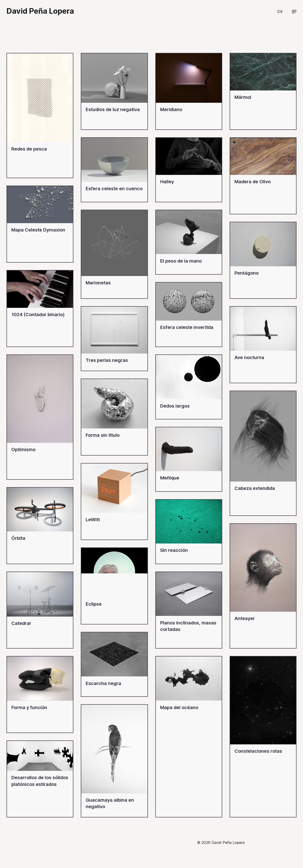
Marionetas (98, 283)
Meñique (170, 478)
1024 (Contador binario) (38, 315)
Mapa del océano (179, 707)
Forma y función (29, 707)
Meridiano (171, 109)
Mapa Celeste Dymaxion (38, 230)
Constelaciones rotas (258, 751)
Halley (167, 182)
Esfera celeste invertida (187, 327)
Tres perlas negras (107, 360)
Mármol (243, 97)
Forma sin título (103, 435)
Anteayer (245, 618)
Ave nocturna (249, 357)
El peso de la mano (181, 261)
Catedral (21, 623)
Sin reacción (174, 550)
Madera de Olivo (253, 182)
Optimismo (23, 450)
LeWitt (93, 520)
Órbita (18, 538)
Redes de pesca (29, 149)
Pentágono (247, 273)
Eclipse (94, 604)
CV (280, 12)
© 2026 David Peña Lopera (221, 842)
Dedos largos (175, 406)
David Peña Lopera (40, 11)
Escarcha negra (103, 683)
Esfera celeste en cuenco (114, 189)
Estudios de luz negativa (113, 109)
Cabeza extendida (255, 488)
